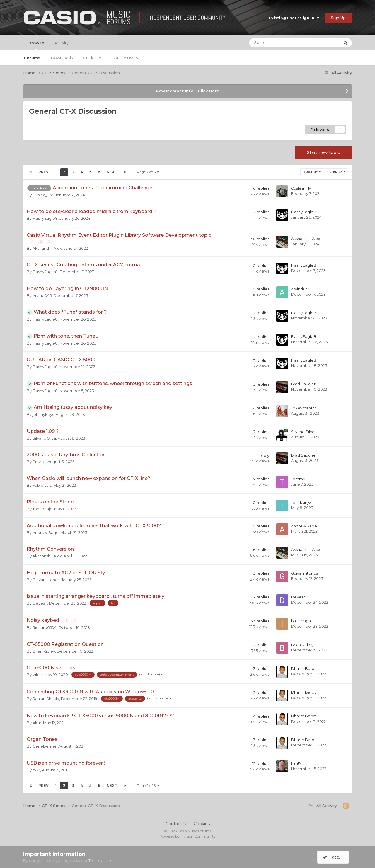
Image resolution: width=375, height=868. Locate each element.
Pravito (39, 462)
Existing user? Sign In (294, 18)
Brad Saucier (303, 384)
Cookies (202, 823)
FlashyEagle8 (45, 218)
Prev (44, 172)
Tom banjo (42, 509)
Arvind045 (42, 295)
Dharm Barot (303, 668)
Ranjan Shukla (46, 699)
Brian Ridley (44, 651)
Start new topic (323, 152)
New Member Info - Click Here (187, 91)
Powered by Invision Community (187, 836)
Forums (32, 58)
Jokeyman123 (304, 408)
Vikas (37, 675)
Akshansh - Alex (47, 248)
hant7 (296, 763)
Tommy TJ (300, 479)
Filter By (336, 172)
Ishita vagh (301, 621)
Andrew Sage (46, 532)
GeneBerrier (45, 746)
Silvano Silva (44, 438)
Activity (62, 43)
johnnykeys (43, 414)
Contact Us (177, 823)
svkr (36, 770)
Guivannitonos (46, 580)
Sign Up (338, 18)
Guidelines (93, 58)
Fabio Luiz (42, 485)
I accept (334, 857)
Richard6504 (45, 627)
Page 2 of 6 (148, 172)
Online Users (126, 58)
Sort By (312, 172)
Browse (36, 45)
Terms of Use (101, 860)
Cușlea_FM (43, 195)
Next (112, 172)
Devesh (40, 603)
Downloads (62, 58)
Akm (37, 722)
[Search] (279, 43)
